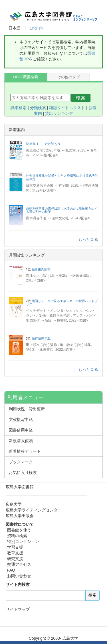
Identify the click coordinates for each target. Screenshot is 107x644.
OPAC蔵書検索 (26, 77)
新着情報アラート (25, 451)
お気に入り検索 (23, 472)
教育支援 (15, 553)
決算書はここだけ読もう (43, 144)
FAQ (11, 570)
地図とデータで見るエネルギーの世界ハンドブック (62, 303)
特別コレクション (23, 541)
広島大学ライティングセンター (34, 510)
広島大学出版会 (20, 516)
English (36, 28)
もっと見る (88, 239)
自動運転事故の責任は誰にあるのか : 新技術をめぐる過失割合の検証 (62, 210)
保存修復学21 (41, 338)
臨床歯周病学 (41, 269)
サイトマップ (18, 609)
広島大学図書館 (20, 487)
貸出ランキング (59, 113)
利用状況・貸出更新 (27, 409)
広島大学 (14, 504)
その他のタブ (68, 77)
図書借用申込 (21, 430)
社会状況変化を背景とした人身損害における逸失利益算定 (62, 177)
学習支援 (15, 547)
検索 (81, 98)
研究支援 (15, 559)
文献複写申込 (21, 420)
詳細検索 (19, 108)
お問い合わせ (19, 576)
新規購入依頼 (21, 441)
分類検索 (38, 108)
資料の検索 (17, 536)
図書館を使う (19, 530)
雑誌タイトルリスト (67, 108)
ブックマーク (21, 462)
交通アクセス (19, 564)
